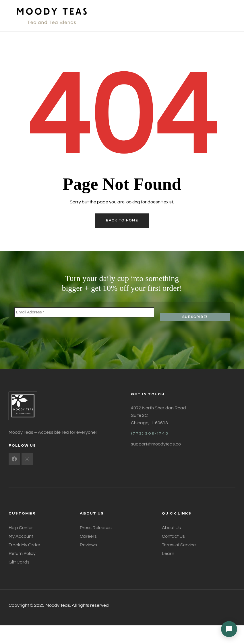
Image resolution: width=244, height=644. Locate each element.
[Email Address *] (84, 312)
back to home (122, 220)
